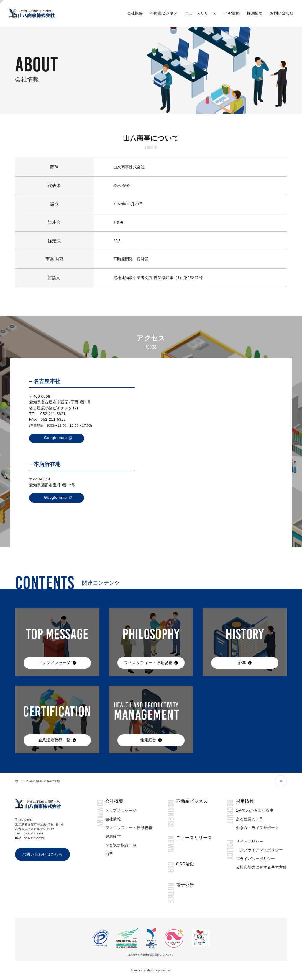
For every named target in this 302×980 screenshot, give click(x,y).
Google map (55, 438)
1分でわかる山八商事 (255, 810)
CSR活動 (232, 13)
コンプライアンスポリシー (260, 850)
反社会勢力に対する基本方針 (261, 867)
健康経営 (113, 836)
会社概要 (135, 13)
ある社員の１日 (250, 819)
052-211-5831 (53, 414)
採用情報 (255, 13)
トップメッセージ (121, 810)
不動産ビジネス (164, 13)
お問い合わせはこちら (43, 854)
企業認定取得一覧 (121, 845)
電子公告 (185, 885)
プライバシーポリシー (256, 859)
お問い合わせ (282, 13)
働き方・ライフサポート (258, 828)
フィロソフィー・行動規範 (129, 828)
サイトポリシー (250, 841)
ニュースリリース (200, 13)
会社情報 (113, 819)
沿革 (109, 854)
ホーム (20, 781)
